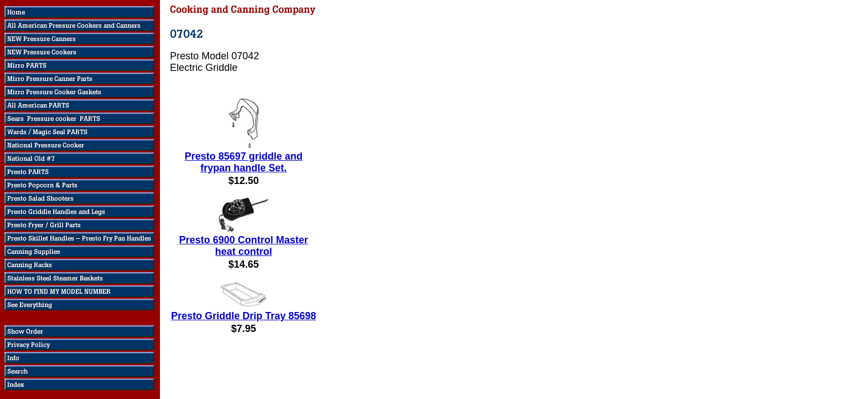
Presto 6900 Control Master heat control (243, 246)
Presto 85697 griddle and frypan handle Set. (243, 162)
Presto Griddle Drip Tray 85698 (244, 316)
